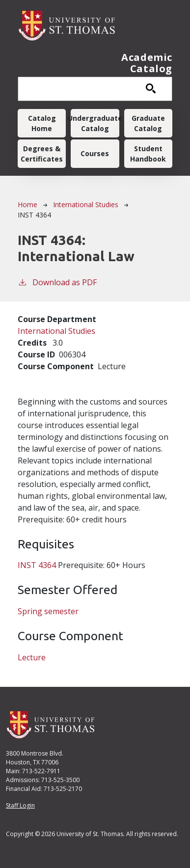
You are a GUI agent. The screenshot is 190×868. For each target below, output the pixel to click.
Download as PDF (57, 282)
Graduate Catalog (148, 123)
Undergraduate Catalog (95, 123)
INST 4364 (37, 565)
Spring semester (48, 611)
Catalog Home (42, 123)
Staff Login (20, 805)
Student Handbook (148, 154)
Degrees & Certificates (42, 154)
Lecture (32, 657)
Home (27, 204)
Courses (95, 153)
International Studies (86, 204)
